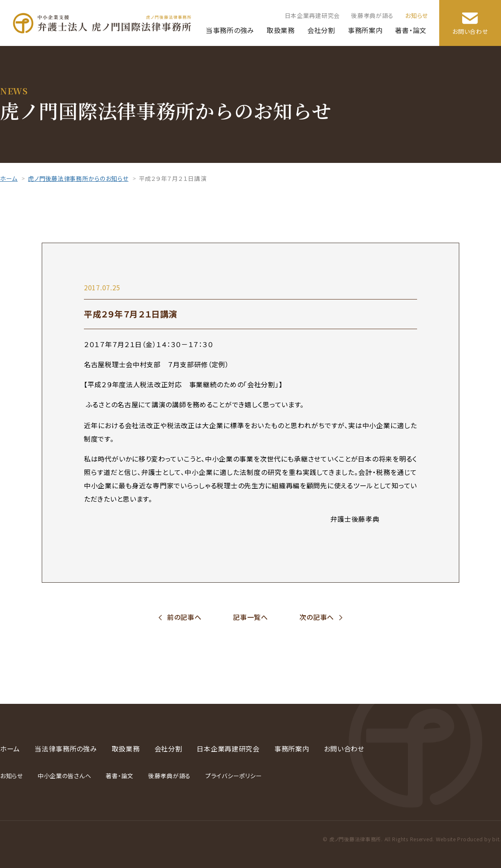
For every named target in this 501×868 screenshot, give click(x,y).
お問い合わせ (470, 31)
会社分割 (321, 30)
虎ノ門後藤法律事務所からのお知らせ (78, 178)
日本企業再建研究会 (312, 15)
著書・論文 (411, 30)
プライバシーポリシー (234, 776)
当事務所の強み (230, 30)
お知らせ (416, 15)
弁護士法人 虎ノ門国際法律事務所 (102, 23)
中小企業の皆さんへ (64, 776)
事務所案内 (365, 30)
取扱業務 (281, 30)
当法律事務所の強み (66, 749)
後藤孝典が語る (372, 15)
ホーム (9, 178)
